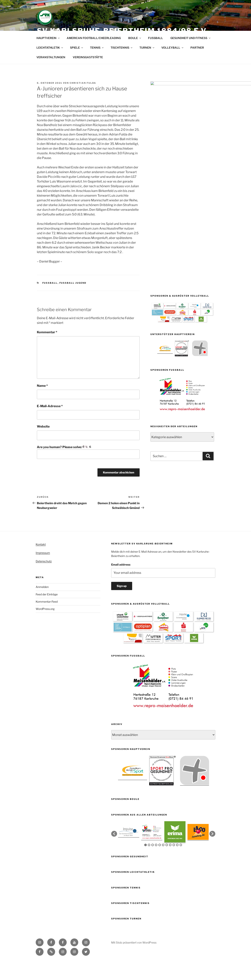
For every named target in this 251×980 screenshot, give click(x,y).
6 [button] (163, 864)
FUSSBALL (156, 57)
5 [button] (160, 864)
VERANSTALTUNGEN (51, 76)
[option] (165, 230)
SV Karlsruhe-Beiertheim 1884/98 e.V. (123, 31)
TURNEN (147, 66)
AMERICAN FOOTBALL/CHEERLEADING (94, 57)
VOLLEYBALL (173, 66)
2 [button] (149, 864)
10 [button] (177, 864)
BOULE (135, 57)
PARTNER (197, 66)
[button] (114, 852)
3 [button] (153, 864)
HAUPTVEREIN (48, 57)
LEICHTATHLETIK (50, 66)
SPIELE (77, 66)
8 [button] (170, 864)
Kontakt (41, 563)
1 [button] (146, 864)
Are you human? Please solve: (88, 471)
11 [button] (181, 864)
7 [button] (167, 864)
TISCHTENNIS (122, 66)
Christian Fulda (83, 102)
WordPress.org (45, 627)
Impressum (43, 571)
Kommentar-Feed (47, 620)
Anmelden (42, 605)
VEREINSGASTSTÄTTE (88, 76)
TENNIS (97, 66)
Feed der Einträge (47, 613)
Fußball (50, 302)
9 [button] (174, 864)
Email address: (121, 583)
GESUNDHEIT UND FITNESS (191, 57)
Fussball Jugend (73, 302)
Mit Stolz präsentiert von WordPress (134, 961)
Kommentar (47, 351)
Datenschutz (44, 580)
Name (42, 404)
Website (43, 445)
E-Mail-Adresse (50, 425)
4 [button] (156, 864)
